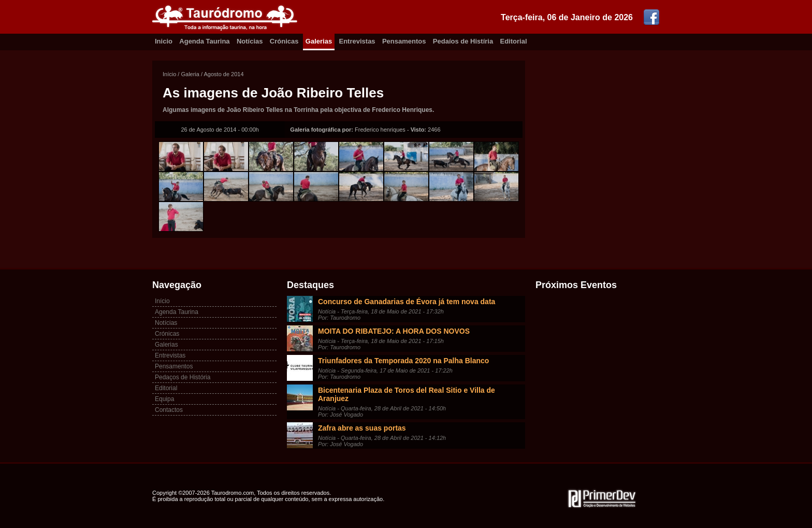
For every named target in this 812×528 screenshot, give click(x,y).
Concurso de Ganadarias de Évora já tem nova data (407, 302)
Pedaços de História (183, 377)
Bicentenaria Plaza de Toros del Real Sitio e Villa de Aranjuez (407, 394)
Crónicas (284, 41)
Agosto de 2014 (224, 74)
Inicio (164, 41)
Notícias (250, 41)
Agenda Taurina (204, 41)
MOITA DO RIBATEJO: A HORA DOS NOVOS (394, 331)
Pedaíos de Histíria (463, 41)
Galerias (319, 41)
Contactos (169, 410)
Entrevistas (357, 41)
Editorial (514, 41)
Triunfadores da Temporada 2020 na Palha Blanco (403, 361)
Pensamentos (404, 41)
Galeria (190, 74)
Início (169, 74)
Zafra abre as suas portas (362, 428)
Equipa (164, 399)
